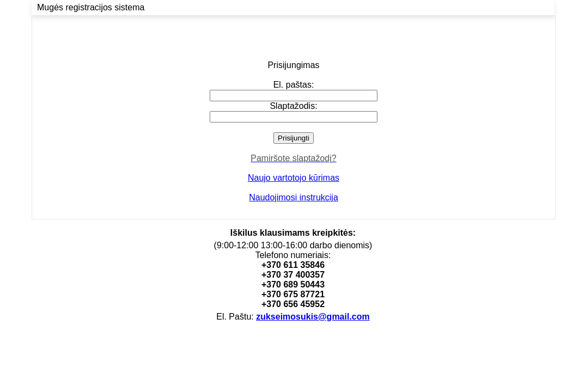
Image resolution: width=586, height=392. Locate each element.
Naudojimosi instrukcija (294, 197)
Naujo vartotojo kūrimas (294, 178)
